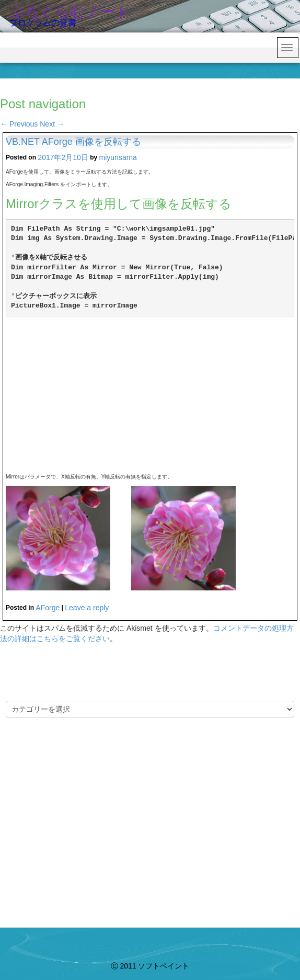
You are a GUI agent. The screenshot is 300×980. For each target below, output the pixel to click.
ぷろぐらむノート (70, 12)
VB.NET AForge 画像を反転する (73, 142)
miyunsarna (118, 157)
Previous (19, 124)
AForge (48, 608)
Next (52, 124)
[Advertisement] (150, 395)
